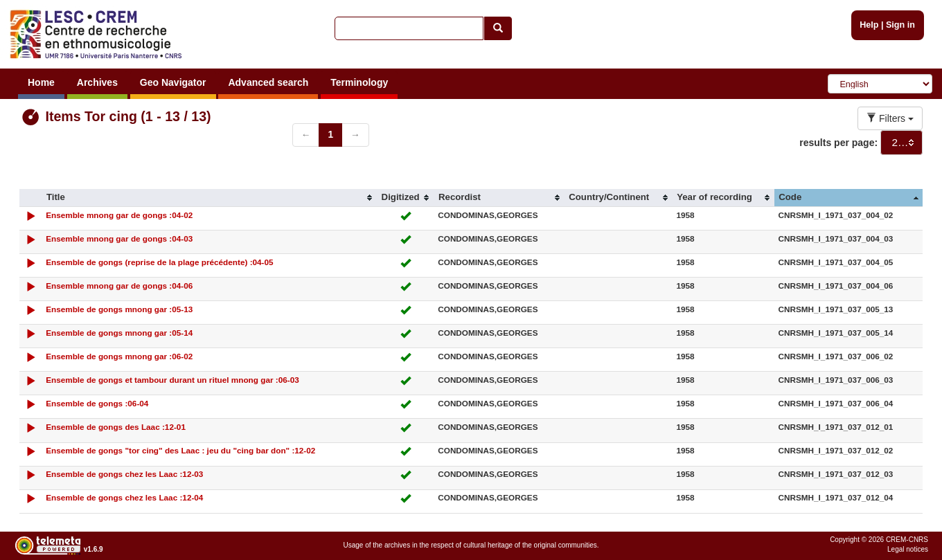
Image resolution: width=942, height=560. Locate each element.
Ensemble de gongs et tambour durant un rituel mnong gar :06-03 (172, 380)
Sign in (900, 25)
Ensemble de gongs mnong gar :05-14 (119, 333)
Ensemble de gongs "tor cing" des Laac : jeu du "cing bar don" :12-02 (180, 450)
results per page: (838, 143)
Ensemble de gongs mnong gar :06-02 (119, 356)
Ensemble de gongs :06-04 (97, 403)
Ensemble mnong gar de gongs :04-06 (119, 286)
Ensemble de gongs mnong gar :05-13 (119, 309)
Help (869, 25)
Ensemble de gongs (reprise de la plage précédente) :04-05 (159, 262)
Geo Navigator (173, 82)
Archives (97, 82)
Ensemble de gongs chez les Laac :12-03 (124, 474)
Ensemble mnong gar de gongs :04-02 (119, 215)
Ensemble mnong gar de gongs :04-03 (119, 238)
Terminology (359, 82)
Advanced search (268, 82)
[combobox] (901, 143)
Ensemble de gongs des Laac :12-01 (116, 427)
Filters (890, 118)
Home (41, 82)
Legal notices (908, 549)
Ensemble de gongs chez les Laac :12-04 (124, 497)
